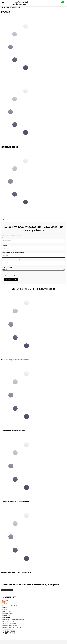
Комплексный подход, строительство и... (17, 572)
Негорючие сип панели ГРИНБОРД (12, 627)
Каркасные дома (7, 612)
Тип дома (5, 267)
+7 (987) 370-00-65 (21, 4)
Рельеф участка (11, 267)
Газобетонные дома (8, 614)
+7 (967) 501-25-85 (9, 633)
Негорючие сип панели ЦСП (10, 625)
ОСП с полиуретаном (8, 621)
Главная (3, 7)
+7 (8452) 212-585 (21, 3)
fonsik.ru (16, 606)
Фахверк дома (6, 615)
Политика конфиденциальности (24, 604)
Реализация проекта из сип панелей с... (16, 360)
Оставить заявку (7, 590)
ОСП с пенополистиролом (9, 623)
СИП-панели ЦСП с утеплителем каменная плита (15, 619)
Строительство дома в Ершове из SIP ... (16, 501)
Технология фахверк (8, 629)
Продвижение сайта (8, 606)
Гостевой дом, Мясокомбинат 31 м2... (15, 431)
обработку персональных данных (20, 276)
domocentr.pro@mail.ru (8, 637)
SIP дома (5, 610)
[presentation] (16, 271)
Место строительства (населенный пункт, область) (15, 260)
